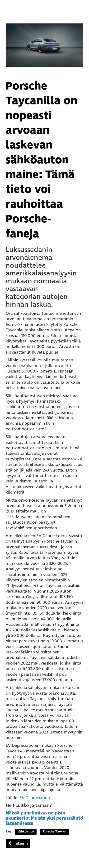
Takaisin (18, 843)
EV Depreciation (35, 798)
